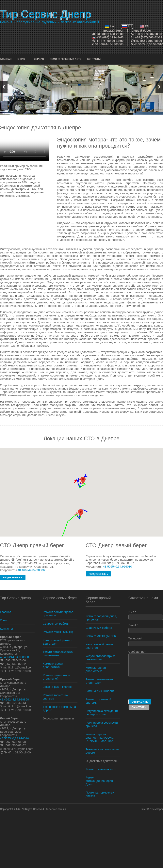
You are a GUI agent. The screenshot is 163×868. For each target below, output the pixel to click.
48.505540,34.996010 (149, 44)
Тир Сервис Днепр (46, 14)
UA (110, 26)
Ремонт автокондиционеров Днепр (99, 781)
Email (146, 628)
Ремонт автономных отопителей (57, 677)
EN (145, 26)
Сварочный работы (56, 624)
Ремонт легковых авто (66, 59)
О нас (21, 59)
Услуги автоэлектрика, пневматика (58, 653)
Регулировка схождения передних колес (102, 713)
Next (159, 87)
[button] (81, 513)
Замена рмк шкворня (57, 687)
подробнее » (13, 578)
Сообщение (146, 663)
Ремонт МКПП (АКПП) (58, 632)
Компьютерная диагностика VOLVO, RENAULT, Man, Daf (100, 738)
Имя (146, 615)
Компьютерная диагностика (53, 665)
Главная (6, 59)
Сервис (39, 59)
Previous (4, 87)
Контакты (94, 59)
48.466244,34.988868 (109, 44)
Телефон (146, 642)
